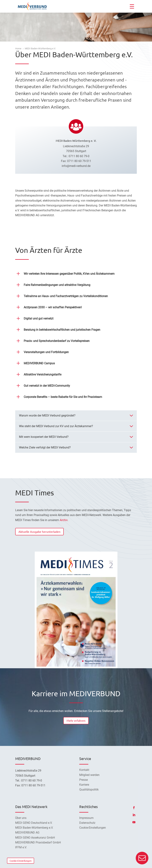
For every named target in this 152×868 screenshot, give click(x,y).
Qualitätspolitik (89, 790)
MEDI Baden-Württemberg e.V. (34, 828)
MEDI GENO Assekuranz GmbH (35, 838)
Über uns (21, 818)
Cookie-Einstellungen (21, 861)
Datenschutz (87, 823)
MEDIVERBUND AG (27, 833)
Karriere (84, 785)
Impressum (86, 818)
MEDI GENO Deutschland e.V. (34, 823)
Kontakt (84, 770)
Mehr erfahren (76, 720)
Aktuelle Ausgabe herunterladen (39, 532)
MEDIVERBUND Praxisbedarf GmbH (38, 842)
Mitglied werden (89, 775)
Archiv (64, 520)
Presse (84, 780)
